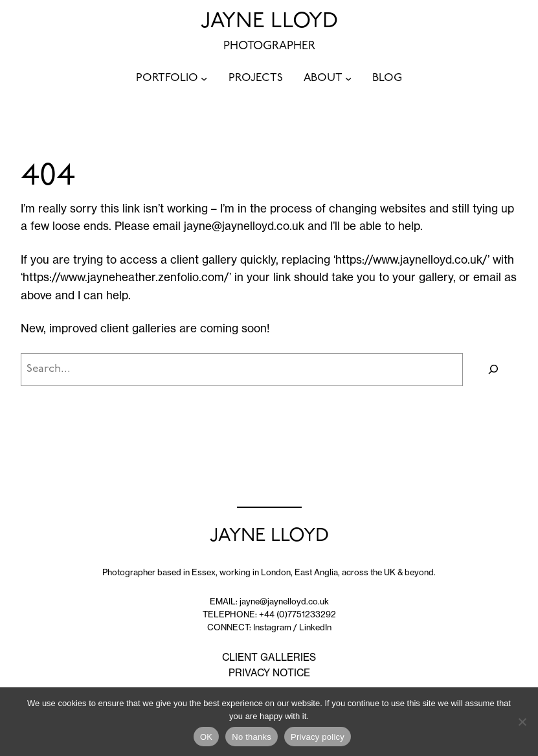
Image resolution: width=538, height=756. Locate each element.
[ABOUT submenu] (348, 78)
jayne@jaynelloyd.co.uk (244, 226)
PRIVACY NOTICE (269, 673)
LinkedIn (315, 627)
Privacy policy (318, 737)
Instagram (272, 627)
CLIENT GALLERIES (269, 657)
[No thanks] (522, 722)
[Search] (493, 370)
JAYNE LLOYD (269, 22)
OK (206, 737)
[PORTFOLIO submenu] (204, 78)
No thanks (252, 737)
